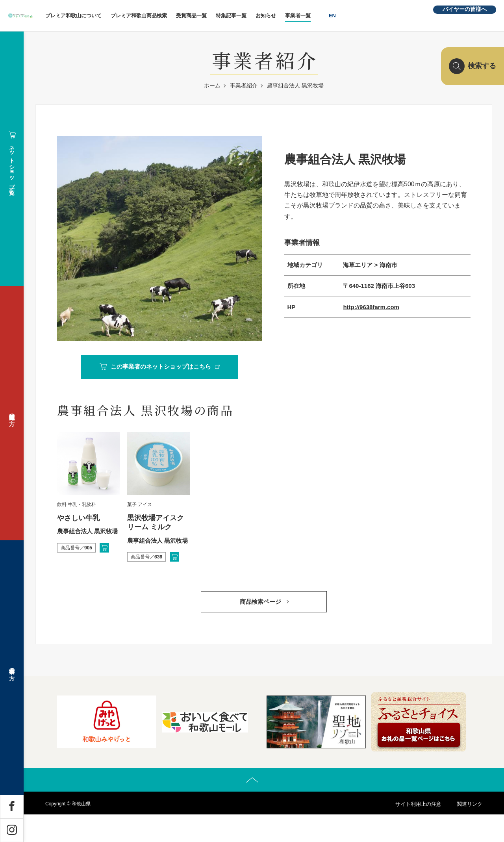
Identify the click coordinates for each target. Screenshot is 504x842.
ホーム (212, 85)
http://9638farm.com (371, 307)
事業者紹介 (244, 85)
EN (381, 16)
